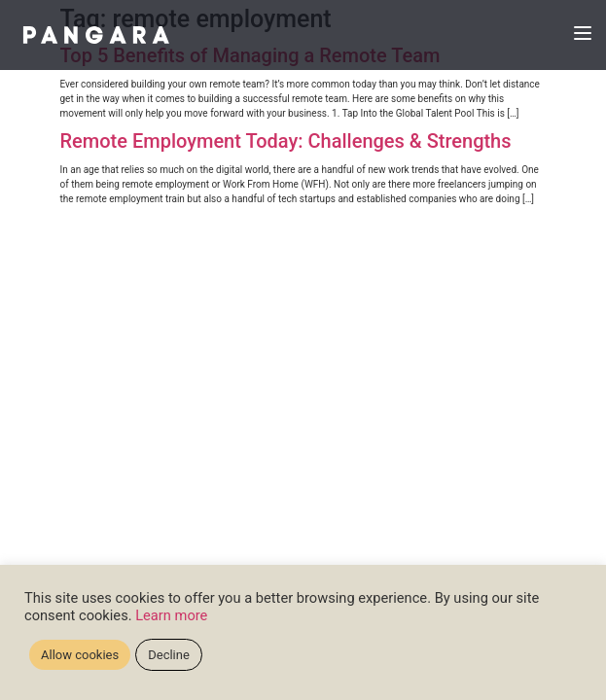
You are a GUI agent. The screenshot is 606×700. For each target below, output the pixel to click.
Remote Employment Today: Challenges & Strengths (286, 141)
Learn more (171, 615)
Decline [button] (169, 655)
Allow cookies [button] (80, 655)
